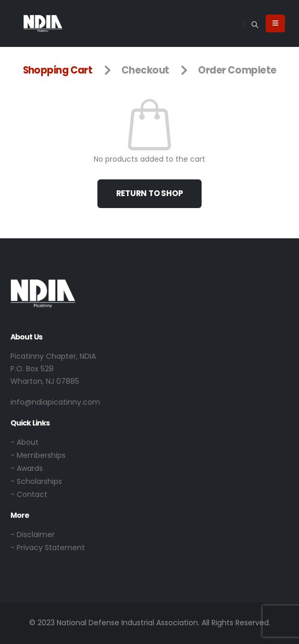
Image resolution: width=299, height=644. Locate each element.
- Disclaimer (33, 534)
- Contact (29, 494)
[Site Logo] (43, 23)
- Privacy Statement (48, 548)
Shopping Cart (58, 70)
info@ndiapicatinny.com (55, 402)
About (28, 442)
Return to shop (150, 193)
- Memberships (38, 455)
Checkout (145, 70)
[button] (254, 24)
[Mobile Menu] (275, 23)
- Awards (27, 468)
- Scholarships (36, 481)
